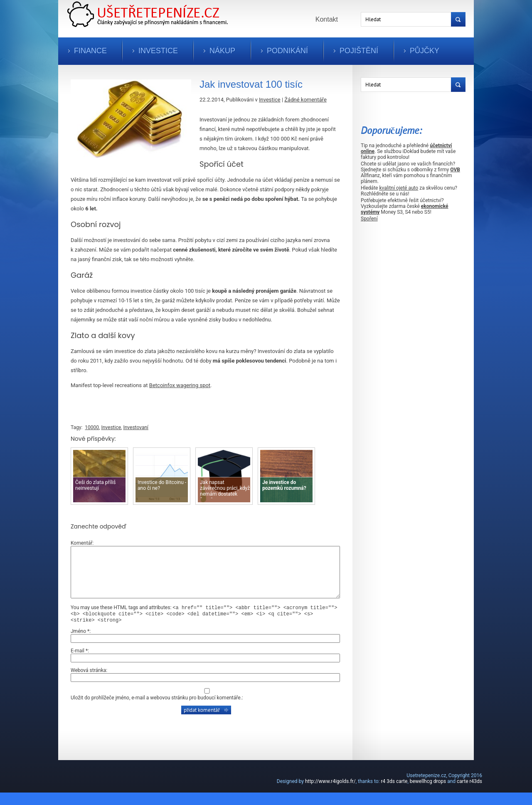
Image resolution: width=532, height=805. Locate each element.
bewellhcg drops (428, 794)
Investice (158, 51)
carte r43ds (469, 794)
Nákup (222, 51)
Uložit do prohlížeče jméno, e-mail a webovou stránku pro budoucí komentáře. (156, 710)
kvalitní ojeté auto (399, 188)
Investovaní (136, 427)
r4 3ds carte (394, 794)
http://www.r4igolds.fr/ (330, 794)
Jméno (80, 644)
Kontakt (327, 19)
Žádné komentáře (305, 100)
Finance (90, 51)
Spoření (369, 219)
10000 (92, 427)
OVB (455, 170)
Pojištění (359, 51)
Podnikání (287, 51)
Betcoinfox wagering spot (180, 385)
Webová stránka (88, 683)
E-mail (79, 663)
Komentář (81, 543)
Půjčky (425, 51)
